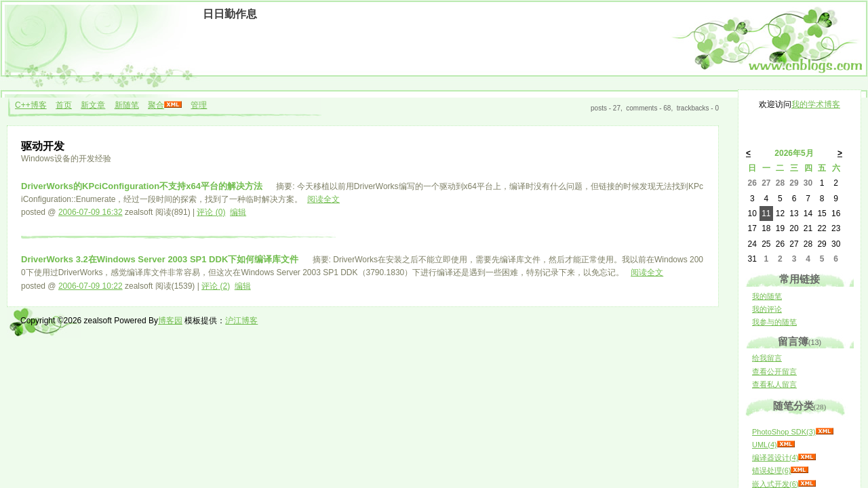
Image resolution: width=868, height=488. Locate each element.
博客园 (170, 321)
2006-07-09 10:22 (91, 286)
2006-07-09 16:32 (91, 212)
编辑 (238, 212)
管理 (199, 105)
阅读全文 (323, 199)
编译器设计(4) (775, 457)
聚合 (156, 105)
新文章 (93, 105)
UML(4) (765, 445)
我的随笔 (767, 296)
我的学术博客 (816, 104)
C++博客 (31, 105)
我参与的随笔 (774, 322)
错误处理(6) (771, 470)
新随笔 (127, 105)
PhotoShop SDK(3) (784, 432)
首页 (64, 105)
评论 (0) (211, 212)
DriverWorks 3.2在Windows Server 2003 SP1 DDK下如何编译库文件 (161, 259)
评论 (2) (216, 286)
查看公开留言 (774, 371)
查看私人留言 (774, 384)
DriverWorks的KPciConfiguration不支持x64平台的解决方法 (143, 186)
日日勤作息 (230, 14)
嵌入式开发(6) (775, 484)
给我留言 (767, 358)
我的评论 (767, 309)
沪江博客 (241, 321)
